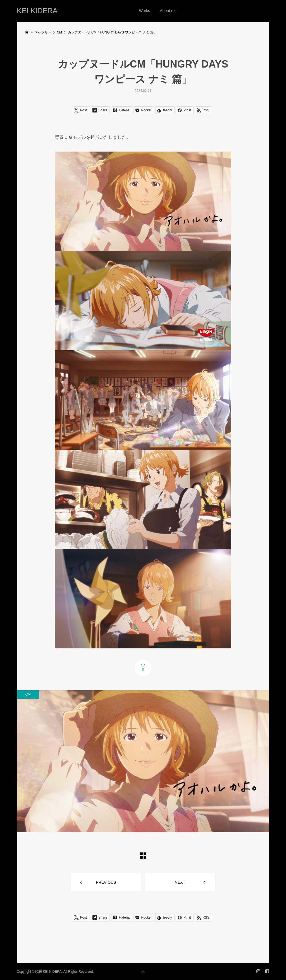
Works (145, 11)
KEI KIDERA (37, 11)
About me (168, 11)
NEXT (180, 882)
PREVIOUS (106, 882)
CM (28, 694)
